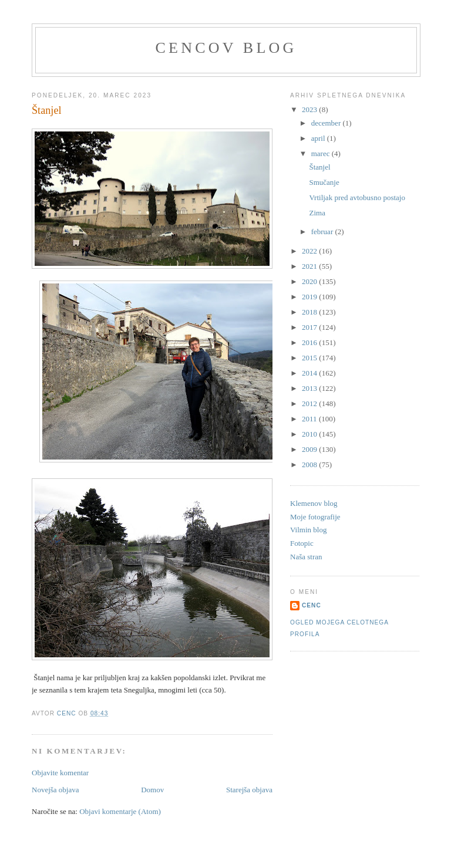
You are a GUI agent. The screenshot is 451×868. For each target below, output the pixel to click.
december (327, 123)
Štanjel (319, 167)
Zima (317, 213)
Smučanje (324, 182)
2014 (310, 373)
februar (323, 232)
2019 (310, 297)
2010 (310, 434)
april (319, 138)
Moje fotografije (315, 517)
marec (322, 153)
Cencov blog (226, 48)
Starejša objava (249, 790)
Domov (152, 790)
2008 (310, 465)
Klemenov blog (314, 503)
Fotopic (302, 543)
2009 (310, 449)
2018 (310, 312)
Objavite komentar (60, 773)
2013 (310, 388)
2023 (310, 109)
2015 (310, 358)
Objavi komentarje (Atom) (120, 811)
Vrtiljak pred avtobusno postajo (357, 197)
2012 (310, 403)
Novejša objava (55, 790)
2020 (310, 281)
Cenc (312, 605)
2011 (310, 419)
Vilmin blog (308, 530)
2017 (310, 327)
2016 (310, 342)
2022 (310, 251)
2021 (310, 266)
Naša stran (306, 557)
